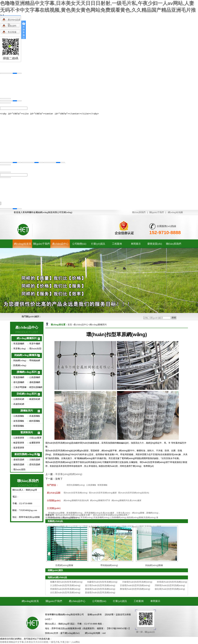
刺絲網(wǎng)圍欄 (20, 362)
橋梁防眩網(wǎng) (35, 400)
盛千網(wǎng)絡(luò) (70, 634)
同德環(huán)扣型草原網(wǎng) (65, 589)
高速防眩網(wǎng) (19, 405)
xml (104, 634)
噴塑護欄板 (19, 426)
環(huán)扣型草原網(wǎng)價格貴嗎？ (111, 515)
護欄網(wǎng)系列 (27, 372)
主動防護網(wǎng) (35, 461)
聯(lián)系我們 (139, 213)
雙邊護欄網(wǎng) (19, 379)
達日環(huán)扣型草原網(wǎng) (100, 586)
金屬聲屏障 (35, 443)
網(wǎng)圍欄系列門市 (100, 501)
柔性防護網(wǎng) (35, 466)
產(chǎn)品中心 (60, 244)
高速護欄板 (35, 416)
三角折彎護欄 (20, 388)
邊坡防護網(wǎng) (19, 461)
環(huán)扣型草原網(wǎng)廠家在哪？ (74, 515)
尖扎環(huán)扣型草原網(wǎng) (65, 593)
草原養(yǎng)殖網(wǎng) (19, 350)
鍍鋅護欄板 (35, 421)
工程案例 (117, 244)
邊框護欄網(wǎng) (35, 383)
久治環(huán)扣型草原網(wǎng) (65, 586)
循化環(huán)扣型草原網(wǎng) (170, 589)
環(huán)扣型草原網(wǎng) (36, 350)
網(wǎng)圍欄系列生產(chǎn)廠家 (126, 501)
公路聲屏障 (19, 438)
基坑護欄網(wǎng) (19, 383)
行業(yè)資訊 (98, 244)
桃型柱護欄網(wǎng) (36, 388)
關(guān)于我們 (157, 213)
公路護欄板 (19, 416)
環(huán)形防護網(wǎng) (19, 471)
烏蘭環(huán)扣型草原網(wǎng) (102, 582)
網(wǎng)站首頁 (23, 244)
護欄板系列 (27, 411)
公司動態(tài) (79, 244)
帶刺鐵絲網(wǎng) (35, 362)
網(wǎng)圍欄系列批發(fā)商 (76, 501)
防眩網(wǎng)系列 (27, 394)
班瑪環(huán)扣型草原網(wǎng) (172, 582)
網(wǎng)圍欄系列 (27, 339)
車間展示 (136, 244)
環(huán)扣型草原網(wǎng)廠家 (103, 493)
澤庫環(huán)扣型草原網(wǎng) (170, 586)
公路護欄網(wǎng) (35, 379)
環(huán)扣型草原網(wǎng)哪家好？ (63, 518)
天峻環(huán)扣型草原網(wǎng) (137, 582)
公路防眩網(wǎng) (19, 400)
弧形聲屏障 (19, 448)
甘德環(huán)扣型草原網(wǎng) (135, 586)
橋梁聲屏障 (19, 443)
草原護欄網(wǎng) (19, 345)
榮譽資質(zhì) (155, 244)
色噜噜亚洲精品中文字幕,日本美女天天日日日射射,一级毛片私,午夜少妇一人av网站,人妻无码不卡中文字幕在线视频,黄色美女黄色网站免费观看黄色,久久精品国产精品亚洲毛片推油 (98, 10)
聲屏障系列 (27, 433)
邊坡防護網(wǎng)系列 (27, 455)
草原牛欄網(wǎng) (35, 345)
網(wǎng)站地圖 (175, 213)
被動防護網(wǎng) (19, 466)
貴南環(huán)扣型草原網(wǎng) (100, 589)
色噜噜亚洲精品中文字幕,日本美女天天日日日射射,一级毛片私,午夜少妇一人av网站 (40, 642)
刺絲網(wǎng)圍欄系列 (27, 356)
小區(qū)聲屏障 (35, 439)
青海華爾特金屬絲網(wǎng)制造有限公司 (64, 615)
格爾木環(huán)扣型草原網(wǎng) (66, 582)
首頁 (70, 325)
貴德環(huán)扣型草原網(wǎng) (100, 593)
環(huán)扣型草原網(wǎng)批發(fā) (134, 493)
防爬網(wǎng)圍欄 (20, 367)
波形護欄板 (19, 421)
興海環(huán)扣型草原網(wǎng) (135, 589)
